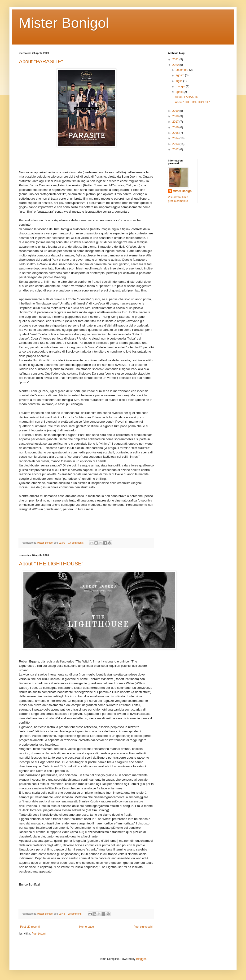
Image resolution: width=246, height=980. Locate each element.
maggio (181, 86)
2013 (176, 144)
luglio (179, 81)
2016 (176, 127)
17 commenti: (76, 543)
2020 (176, 65)
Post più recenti (30, 927)
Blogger (141, 959)
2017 (176, 122)
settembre (182, 70)
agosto (180, 75)
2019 (176, 111)
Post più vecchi (143, 927)
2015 (176, 133)
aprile (180, 92)
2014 (176, 138)
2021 (176, 59)
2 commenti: (76, 914)
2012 (176, 149)
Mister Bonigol (64, 23)
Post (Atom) (39, 934)
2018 (176, 116)
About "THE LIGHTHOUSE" (51, 564)
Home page (87, 927)
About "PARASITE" (41, 61)
